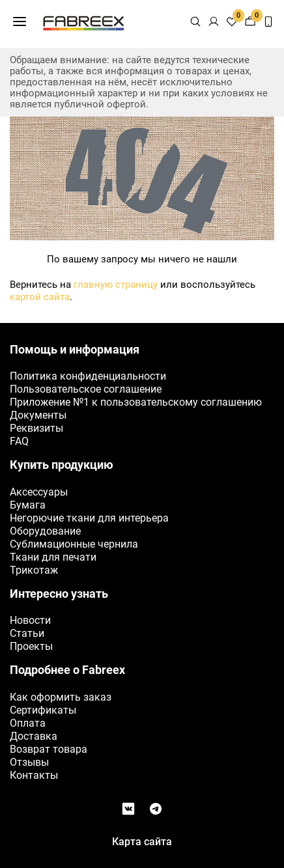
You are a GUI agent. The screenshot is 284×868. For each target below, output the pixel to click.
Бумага (28, 505)
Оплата (28, 723)
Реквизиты (36, 428)
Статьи (27, 633)
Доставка (34, 736)
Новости (30, 620)
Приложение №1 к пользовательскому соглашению (136, 402)
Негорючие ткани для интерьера (89, 518)
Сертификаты (43, 710)
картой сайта (40, 297)
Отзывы (29, 762)
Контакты (34, 775)
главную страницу (116, 285)
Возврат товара (49, 749)
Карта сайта (142, 842)
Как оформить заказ (61, 697)
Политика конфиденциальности (88, 376)
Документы (38, 415)
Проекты (31, 646)
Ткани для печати (53, 557)
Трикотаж (34, 570)
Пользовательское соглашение (86, 389)
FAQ (19, 441)
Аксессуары (39, 492)
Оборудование (45, 531)
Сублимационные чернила (74, 544)
